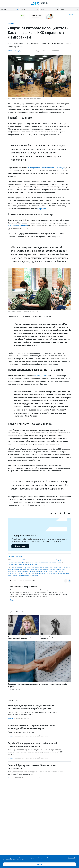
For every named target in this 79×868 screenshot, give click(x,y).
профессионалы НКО (18, 560)
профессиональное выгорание (36, 560)
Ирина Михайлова (29, 51)
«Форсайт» (42, 209)
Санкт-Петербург (17, 556)
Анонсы (10, 718)
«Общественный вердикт (18, 226)
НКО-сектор (47, 51)
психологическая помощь (35, 562)
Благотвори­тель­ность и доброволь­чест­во (35, 736)
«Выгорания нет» (41, 376)
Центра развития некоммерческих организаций (46, 168)
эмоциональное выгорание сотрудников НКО (23, 564)
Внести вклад (20, 546)
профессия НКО (52, 560)
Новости (11, 23)
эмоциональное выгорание (53, 562)
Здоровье (39, 51)
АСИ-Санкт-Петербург (15, 51)
